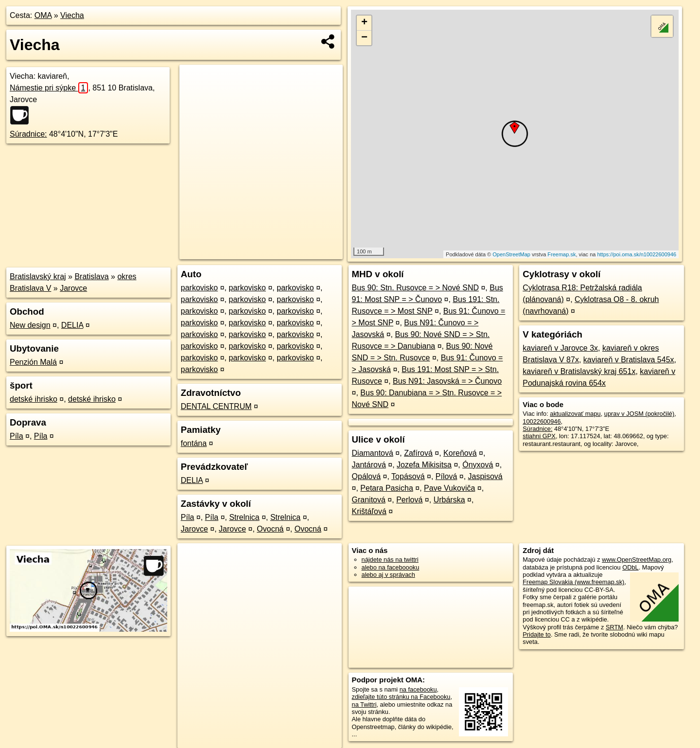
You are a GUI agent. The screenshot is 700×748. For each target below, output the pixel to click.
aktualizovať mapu (575, 414)
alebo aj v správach (388, 575)
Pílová (446, 476)
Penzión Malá (33, 362)
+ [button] (364, 23)
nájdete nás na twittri (390, 560)
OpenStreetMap (511, 254)
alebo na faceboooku (391, 567)
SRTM (614, 627)
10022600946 (542, 421)
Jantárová (369, 465)
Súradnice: (28, 134)
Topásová (408, 476)
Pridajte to (537, 634)
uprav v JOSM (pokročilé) (639, 414)
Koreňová (460, 453)
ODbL (630, 567)
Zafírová (418, 453)
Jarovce (73, 288)
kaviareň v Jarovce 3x (560, 348)
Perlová (409, 500)
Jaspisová (485, 476)
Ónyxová (478, 465)
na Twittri (364, 704)
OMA (43, 15)
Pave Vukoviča (449, 488)
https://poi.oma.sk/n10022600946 (637, 254)
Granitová (369, 500)
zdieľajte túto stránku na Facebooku (401, 697)
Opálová (367, 476)
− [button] (364, 38)
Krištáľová (369, 511)
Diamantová (373, 453)
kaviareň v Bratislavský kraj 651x (579, 371)
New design (30, 325)
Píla (17, 436)
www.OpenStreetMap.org (637, 560)
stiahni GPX (539, 436)
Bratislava (91, 276)
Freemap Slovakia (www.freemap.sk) (573, 582)
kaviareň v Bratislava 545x (629, 360)
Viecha (72, 15)
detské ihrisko (34, 399)
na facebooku (418, 689)
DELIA (72, 325)
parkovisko (199, 288)
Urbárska (449, 500)
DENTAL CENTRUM (216, 406)
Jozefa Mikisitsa (424, 465)
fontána (194, 443)
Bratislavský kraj (38, 276)
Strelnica (244, 517)
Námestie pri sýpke (49, 88)
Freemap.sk (561, 254)
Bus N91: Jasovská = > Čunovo (447, 381)
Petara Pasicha (387, 488)
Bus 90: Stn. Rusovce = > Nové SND (415, 288)
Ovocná (270, 529)
